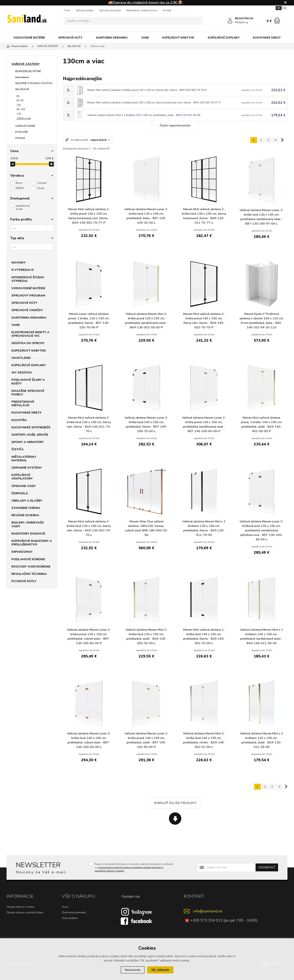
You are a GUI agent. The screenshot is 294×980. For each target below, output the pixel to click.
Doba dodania (70, 918)
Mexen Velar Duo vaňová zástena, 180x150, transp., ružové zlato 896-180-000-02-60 (146, 528)
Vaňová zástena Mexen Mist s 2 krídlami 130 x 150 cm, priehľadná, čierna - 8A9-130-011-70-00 (204, 528)
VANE (145, 38)
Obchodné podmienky (74, 913)
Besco (19, 183)
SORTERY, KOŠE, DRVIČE (30, 435)
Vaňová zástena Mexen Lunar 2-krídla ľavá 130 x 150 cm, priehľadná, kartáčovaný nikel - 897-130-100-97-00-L (262, 217)
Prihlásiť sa (241, 22)
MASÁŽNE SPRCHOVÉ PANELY (28, 393)
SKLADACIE (22, 89)
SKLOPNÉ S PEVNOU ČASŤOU (34, 83)
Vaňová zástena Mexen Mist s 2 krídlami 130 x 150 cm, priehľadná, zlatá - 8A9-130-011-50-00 (144, 115)
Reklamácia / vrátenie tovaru (142, 10)
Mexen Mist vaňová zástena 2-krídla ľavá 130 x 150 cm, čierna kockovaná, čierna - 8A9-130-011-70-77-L (204, 216)
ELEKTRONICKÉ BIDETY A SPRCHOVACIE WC (30, 334)
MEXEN (20, 188)
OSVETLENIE (21, 358)
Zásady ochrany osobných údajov (25, 913)
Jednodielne (22, 77)
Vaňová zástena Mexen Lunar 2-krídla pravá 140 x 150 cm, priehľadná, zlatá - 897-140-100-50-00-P (146, 740)
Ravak (41, 188)
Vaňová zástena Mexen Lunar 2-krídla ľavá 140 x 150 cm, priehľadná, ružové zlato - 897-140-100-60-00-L (89, 740)
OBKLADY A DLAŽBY (27, 501)
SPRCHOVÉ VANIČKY (27, 310)
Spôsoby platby (85, 10)
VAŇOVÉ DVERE (25, 126)
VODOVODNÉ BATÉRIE (29, 38)
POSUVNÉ (21, 132)
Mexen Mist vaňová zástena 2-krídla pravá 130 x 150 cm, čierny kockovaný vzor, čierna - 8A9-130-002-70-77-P (154, 103)
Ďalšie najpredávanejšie (175, 125)
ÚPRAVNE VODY (24, 486)
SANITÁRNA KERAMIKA (112, 38)
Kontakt (167, 10)
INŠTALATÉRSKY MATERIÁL (24, 459)
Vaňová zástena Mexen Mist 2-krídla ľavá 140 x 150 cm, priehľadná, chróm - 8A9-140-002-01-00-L (204, 740)
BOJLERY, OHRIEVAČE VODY (28, 524)
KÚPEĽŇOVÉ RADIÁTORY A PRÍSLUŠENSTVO (32, 543)
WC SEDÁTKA (22, 373)
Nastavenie (133, 970)
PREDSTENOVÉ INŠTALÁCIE (23, 404)
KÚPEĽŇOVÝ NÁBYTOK (178, 38)
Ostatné (20, 138)
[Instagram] (137, 911)
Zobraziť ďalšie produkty (175, 803)
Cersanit (42, 183)
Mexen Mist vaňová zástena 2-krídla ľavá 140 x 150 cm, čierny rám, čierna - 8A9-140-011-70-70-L (89, 424)
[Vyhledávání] (133, 21)
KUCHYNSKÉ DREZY (267, 38)
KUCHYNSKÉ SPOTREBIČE (31, 427)
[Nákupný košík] (277, 20)
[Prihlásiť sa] (230, 21)
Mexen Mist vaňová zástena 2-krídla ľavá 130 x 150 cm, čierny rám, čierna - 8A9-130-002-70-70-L (89, 528)
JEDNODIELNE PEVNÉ (28, 71)
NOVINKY (19, 263)
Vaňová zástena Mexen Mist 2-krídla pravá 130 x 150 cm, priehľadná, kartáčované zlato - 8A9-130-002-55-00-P (146, 321)
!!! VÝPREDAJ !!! (22, 270)
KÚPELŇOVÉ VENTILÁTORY (22, 477)
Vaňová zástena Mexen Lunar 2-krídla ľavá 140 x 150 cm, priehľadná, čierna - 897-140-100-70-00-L (146, 424)
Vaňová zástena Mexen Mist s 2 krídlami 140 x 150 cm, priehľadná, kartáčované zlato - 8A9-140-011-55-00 (261, 636)
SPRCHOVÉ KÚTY (70, 38)
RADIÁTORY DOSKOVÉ (28, 534)
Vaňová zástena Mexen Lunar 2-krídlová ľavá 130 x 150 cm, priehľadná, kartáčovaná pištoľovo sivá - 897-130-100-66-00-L (262, 530)
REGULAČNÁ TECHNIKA (29, 574)
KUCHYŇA (19, 420)
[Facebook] (137, 921)
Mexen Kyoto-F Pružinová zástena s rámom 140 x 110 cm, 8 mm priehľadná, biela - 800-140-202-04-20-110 (262, 321)
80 (18, 96)
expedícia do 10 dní (23, 208)
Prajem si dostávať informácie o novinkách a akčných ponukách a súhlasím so (134, 867)
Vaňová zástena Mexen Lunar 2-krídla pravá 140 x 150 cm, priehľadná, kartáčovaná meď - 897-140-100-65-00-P (204, 424)
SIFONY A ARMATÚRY (28, 442)
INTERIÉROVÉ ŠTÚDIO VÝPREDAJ (28, 279)
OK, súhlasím (160, 970)
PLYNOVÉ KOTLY (24, 581)
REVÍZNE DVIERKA (25, 515)
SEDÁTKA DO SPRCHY (28, 343)
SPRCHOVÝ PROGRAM (28, 296)
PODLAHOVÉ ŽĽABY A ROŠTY (28, 382)
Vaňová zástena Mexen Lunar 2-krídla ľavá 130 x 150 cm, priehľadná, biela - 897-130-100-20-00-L (146, 216)
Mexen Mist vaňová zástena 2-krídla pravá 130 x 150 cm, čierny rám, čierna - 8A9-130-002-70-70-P (147, 90)
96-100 (21, 109)
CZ (285, 8)
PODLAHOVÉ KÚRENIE (28, 559)
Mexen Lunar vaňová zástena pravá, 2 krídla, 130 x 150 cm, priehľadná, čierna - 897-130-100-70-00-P (89, 321)
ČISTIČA (18, 449)
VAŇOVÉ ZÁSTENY (26, 64)
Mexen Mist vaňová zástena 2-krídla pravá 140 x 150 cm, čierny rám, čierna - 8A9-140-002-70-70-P (204, 321)
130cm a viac (24, 118)
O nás (67, 10)
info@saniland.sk (208, 911)
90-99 (20, 101)
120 (19, 114)
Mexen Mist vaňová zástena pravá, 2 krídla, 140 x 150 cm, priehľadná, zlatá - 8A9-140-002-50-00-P (262, 424)
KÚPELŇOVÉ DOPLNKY (224, 38)
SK (279, 8)
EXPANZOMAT (22, 552)
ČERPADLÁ (20, 493)
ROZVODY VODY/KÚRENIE (31, 567)
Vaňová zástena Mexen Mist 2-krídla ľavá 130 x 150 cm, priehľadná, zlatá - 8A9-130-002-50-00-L (146, 636)
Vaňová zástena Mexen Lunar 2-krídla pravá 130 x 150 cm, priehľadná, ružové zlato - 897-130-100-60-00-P (89, 636)
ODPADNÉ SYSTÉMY (27, 468)
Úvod (65, 907)
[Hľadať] (199, 21)
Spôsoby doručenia (110, 10)
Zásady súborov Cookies (20, 907)
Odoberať (267, 867)
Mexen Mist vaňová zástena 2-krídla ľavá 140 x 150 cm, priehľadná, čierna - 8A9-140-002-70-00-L (204, 636)
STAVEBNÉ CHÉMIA (26, 508)
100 (19, 105)
